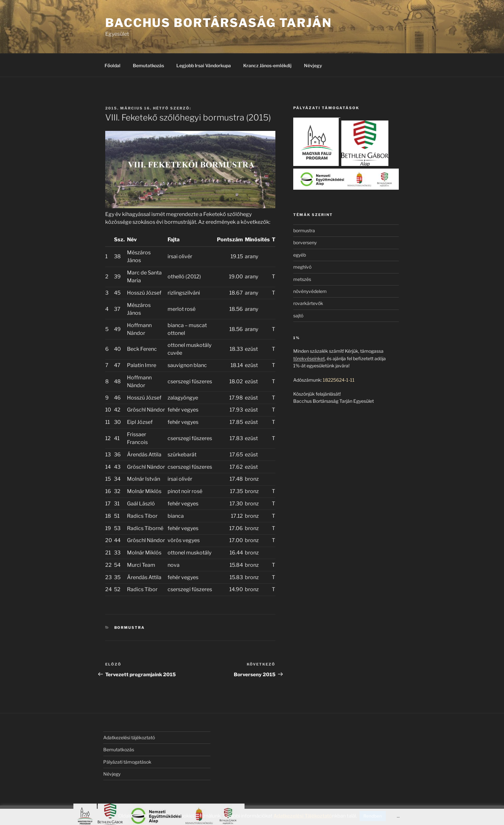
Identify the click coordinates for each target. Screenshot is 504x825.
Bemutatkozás (148, 65)
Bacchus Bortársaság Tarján (219, 23)
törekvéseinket (309, 358)
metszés (302, 279)
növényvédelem (310, 291)
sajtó (298, 316)
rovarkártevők (308, 303)
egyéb (300, 255)
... (398, 816)
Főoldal (113, 65)
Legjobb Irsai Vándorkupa (204, 65)
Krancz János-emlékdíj (267, 65)
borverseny (305, 242)
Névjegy (313, 65)
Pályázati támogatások (127, 762)
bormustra (130, 628)
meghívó (302, 267)
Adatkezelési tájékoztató (129, 737)
